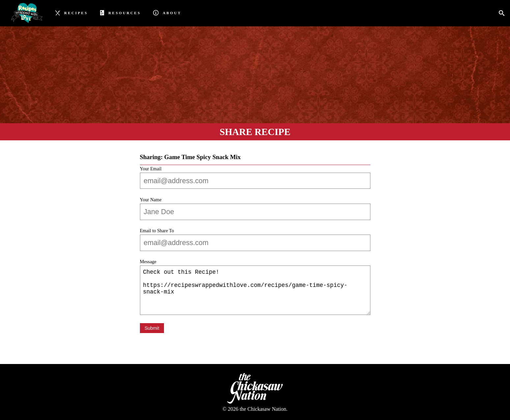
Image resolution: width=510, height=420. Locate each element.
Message (148, 262)
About (167, 12)
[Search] (504, 13)
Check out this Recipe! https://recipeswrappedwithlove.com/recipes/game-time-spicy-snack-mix (255, 290)
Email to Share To (157, 231)
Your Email (151, 169)
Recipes (72, 12)
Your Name (151, 200)
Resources (120, 12)
